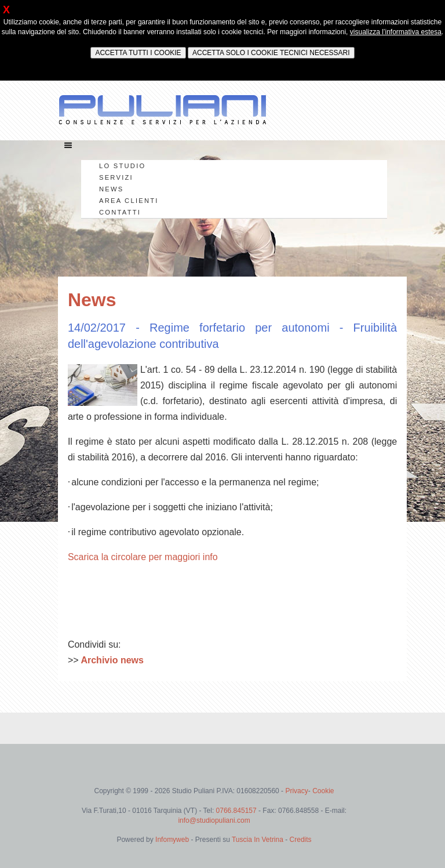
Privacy (296, 791)
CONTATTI (120, 212)
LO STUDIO (122, 166)
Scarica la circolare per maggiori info (143, 557)
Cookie (323, 791)
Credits (301, 840)
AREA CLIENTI (129, 201)
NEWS (112, 189)
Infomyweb (172, 840)
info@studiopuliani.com (214, 820)
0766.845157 (237, 811)
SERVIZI (116, 177)
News (92, 300)
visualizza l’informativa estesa (396, 32)
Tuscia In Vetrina (258, 840)
